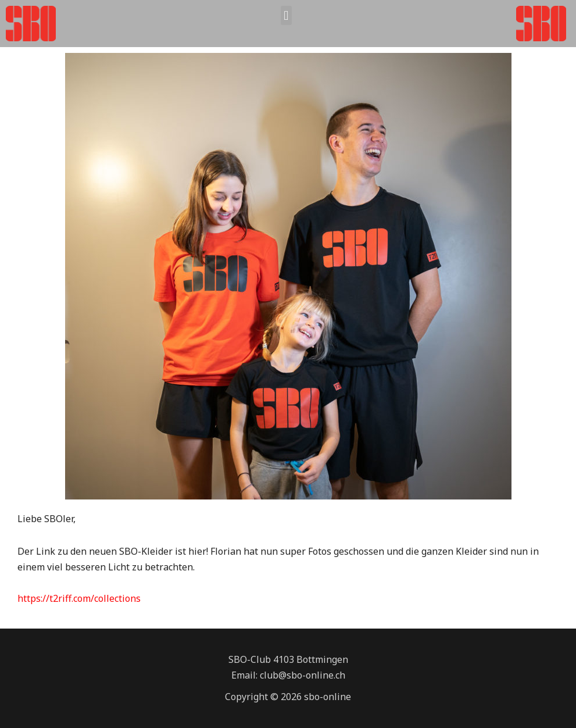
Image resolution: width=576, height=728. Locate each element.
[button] (286, 15)
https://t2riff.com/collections (79, 598)
